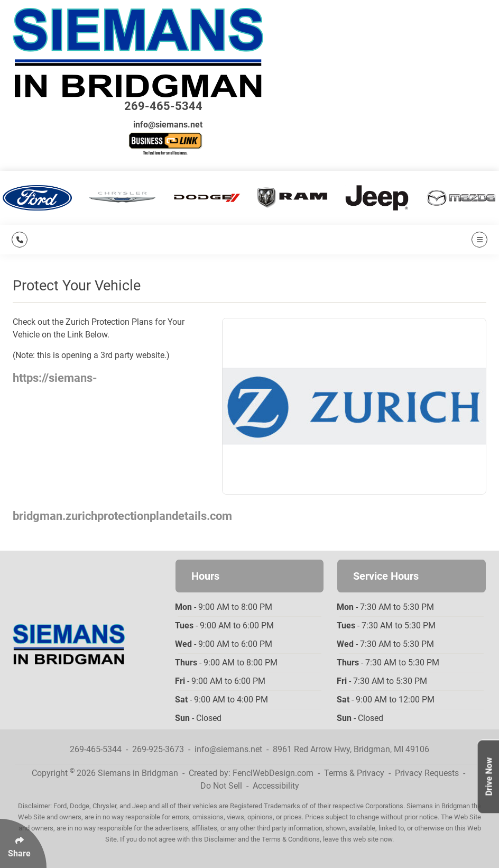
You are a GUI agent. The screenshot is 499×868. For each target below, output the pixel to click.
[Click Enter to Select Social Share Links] (23, 843)
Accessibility (276, 786)
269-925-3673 (158, 749)
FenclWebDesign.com (273, 773)
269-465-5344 (163, 106)
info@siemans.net (168, 125)
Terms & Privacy (354, 773)
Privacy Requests (427, 773)
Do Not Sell (221, 786)
